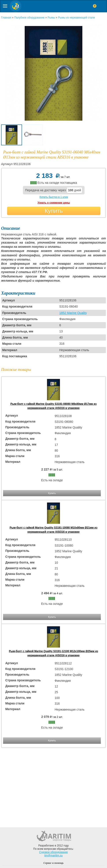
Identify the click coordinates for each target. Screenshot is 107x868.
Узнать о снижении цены (54, 203)
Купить (54, 211)
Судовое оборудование (53, 852)
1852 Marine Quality (73, 313)
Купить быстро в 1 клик (54, 197)
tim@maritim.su (53, 855)
